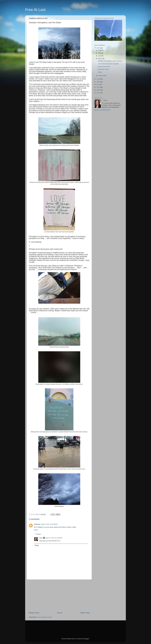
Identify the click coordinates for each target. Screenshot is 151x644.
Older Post (85, 613)
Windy (100, 72)
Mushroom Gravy (103, 69)
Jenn (41, 538)
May (100, 53)
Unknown (37, 524)
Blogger (87, 639)
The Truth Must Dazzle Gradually (108, 64)
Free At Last (35, 10)
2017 (98, 48)
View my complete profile (102, 110)
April (100, 56)
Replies (39, 534)
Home (60, 613)
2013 (98, 87)
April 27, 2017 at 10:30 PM (54, 538)
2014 (98, 84)
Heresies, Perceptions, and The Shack (110, 61)
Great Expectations (104, 67)
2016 (98, 79)
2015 (98, 82)
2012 (98, 90)
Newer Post (34, 613)
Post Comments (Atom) (45, 617)
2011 (98, 93)
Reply (36, 530)
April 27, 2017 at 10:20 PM (49, 524)
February (101, 76)
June (100, 50)
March (100, 59)
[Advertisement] (59, 595)
